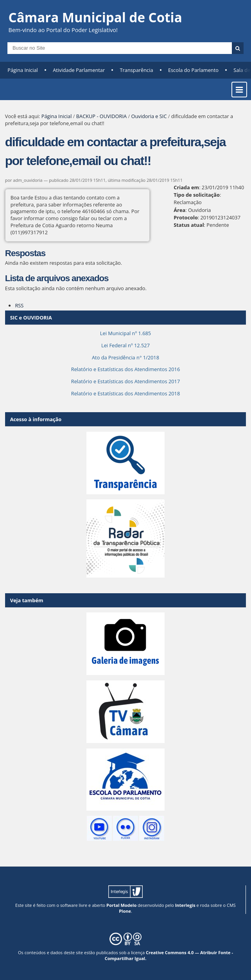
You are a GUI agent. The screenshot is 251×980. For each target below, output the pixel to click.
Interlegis (185, 905)
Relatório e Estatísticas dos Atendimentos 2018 (125, 393)
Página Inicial (23, 70)
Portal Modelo (121, 905)
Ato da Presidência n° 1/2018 (125, 357)
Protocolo (186, 217)
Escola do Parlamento (193, 70)
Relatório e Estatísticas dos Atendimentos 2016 (125, 369)
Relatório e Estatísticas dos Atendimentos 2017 (125, 381)
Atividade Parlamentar (79, 70)
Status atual (189, 225)
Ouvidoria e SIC (149, 116)
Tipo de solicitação (197, 195)
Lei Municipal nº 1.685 (125, 333)
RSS (19, 305)
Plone (125, 911)
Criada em (186, 187)
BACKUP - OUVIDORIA (101, 116)
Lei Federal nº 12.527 (125, 345)
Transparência (137, 70)
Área (179, 210)
